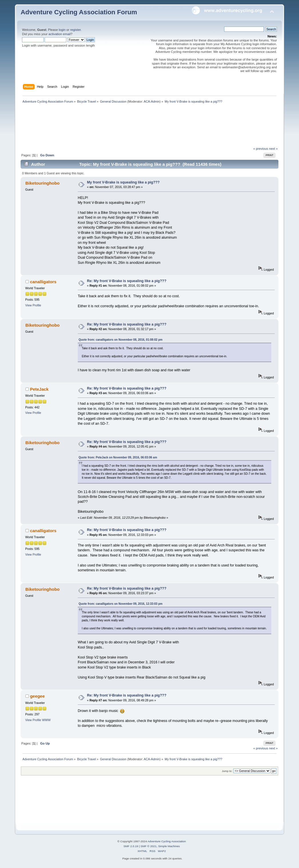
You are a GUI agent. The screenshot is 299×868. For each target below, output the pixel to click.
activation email (60, 34)
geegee (37, 696)
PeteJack (39, 389)
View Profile (33, 305)
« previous (261, 149)
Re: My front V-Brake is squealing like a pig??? (127, 281)
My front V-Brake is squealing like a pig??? (123, 182)
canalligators (43, 282)
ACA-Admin (152, 101)
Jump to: (227, 771)
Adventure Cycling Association (167, 841)
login (62, 30)
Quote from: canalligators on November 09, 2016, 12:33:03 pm (120, 604)
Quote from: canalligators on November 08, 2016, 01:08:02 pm (120, 340)
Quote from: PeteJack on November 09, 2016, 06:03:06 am (118, 457)
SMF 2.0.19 (131, 846)
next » (273, 149)
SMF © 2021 (149, 846)
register (75, 30)
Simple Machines (169, 846)
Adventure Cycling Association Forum (79, 12)
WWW (46, 720)
